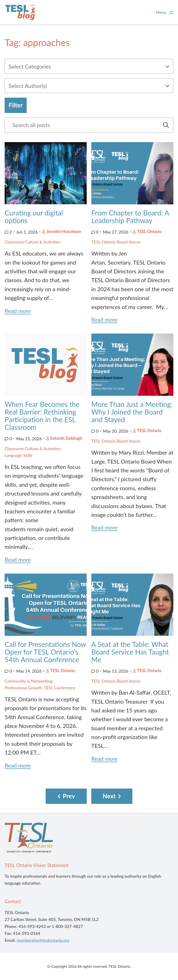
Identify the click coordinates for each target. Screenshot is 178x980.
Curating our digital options (34, 217)
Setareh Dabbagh (66, 438)
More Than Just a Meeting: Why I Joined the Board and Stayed (132, 412)
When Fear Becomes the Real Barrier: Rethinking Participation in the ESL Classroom (42, 416)
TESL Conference (60, 688)
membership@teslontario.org (43, 940)
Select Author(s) (28, 86)
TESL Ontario (149, 231)
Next (109, 796)
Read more (18, 311)
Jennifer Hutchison (64, 231)
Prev (69, 796)
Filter (16, 105)
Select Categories (30, 66)
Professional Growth (23, 688)
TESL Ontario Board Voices (116, 242)
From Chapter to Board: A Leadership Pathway (130, 217)
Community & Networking (29, 681)
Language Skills (19, 455)
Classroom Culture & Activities (33, 242)
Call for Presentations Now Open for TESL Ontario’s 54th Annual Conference (45, 652)
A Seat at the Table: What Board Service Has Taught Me (130, 652)
